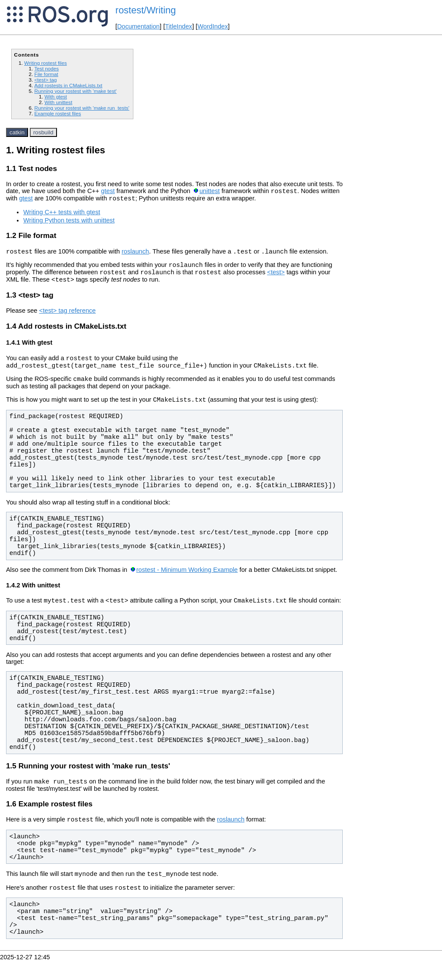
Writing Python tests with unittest (69, 223)
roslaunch (136, 255)
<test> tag (45, 80)
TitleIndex (178, 26)
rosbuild (43, 132)
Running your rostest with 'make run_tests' (82, 108)
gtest (108, 192)
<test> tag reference (68, 318)
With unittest (58, 102)
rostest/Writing (145, 10)
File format (46, 74)
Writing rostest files (46, 63)
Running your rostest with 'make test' (75, 91)
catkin (17, 132)
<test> (276, 279)
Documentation (138, 26)
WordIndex (213, 26)
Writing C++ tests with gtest (62, 215)
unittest (210, 192)
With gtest (56, 97)
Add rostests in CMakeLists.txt (68, 85)
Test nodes (46, 68)
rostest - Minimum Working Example (187, 583)
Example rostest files (57, 113)
